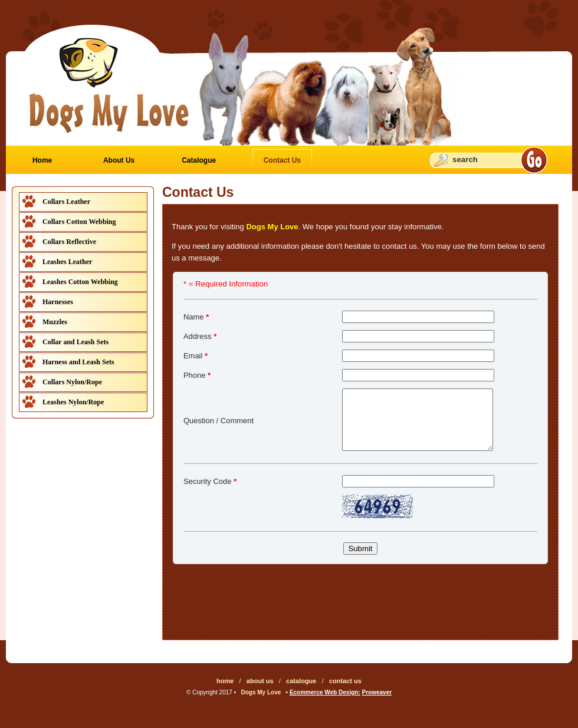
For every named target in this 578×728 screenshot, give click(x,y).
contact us (345, 681)
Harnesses (58, 302)
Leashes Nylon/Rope (73, 402)
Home (42, 160)
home (225, 681)
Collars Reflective (69, 242)
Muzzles (55, 322)
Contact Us (282, 160)
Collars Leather (66, 202)
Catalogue (199, 160)
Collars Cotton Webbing (79, 222)
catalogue (301, 681)
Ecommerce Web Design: (325, 692)
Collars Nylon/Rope (72, 382)
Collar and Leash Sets (75, 342)
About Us (119, 160)
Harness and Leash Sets (78, 362)
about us (260, 681)
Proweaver (377, 692)
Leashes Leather (67, 262)
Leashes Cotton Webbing (80, 282)
